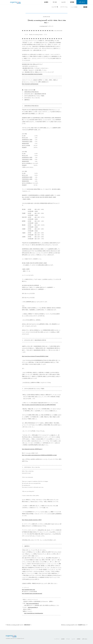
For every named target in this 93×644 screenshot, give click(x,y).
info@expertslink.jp (33, 607)
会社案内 (46, 2)
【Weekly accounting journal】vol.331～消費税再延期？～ (19, 625)
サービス (55, 2)
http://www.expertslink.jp (33, 603)
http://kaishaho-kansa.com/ (29, 589)
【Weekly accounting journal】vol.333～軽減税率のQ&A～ (74, 625)
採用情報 (72, 2)
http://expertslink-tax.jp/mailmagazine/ (34, 613)
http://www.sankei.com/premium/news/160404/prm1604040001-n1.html (39, 455)
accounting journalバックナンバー (46, 26)
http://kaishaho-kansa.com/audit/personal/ (32, 593)
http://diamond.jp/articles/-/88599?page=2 (32, 449)
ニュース (63, 2)
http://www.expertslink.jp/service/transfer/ (32, 74)
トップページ (57, 639)
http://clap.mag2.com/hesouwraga (30, 84)
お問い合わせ (82, 2)
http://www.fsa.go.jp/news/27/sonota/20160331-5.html (35, 356)
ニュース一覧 (55, 7)
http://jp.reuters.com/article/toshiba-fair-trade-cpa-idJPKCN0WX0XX (39, 405)
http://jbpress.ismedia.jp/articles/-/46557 (32, 520)
